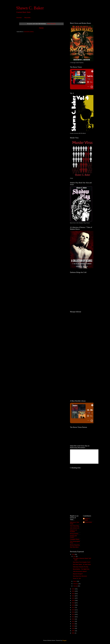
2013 (73, 617)
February (76, 584)
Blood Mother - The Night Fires (81, 569)
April (75, 556)
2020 (73, 600)
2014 (73, 614)
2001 (73, 633)
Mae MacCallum (74, 547)
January (76, 586)
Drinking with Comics (73, 536)
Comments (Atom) (29, 32)
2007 (73, 631)
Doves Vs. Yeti (77, 578)
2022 (73, 596)
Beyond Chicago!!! (78, 574)
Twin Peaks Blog (74, 526)
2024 (73, 591)
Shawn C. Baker (30, 8)
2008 (73, 628)
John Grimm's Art (75, 528)
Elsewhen (19, 18)
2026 (73, 554)
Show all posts (51, 24)
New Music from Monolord (80, 576)
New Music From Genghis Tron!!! (82, 562)
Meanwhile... (28, 18)
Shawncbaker (88, 522)
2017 (73, 607)
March (75, 581)
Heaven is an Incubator (73, 531)
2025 (73, 589)
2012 (73, 619)
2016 (73, 610)
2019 (73, 603)
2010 (73, 624)
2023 (73, 594)
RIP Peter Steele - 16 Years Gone (82, 564)
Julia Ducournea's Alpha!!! (80, 571)
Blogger (64, 640)
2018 (73, 605)
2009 (73, 626)
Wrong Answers (74, 534)
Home (41, 28)
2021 (73, 598)
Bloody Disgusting (75, 545)
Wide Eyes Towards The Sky (81, 567)
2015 (73, 612)
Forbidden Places (75, 539)
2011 (73, 621)
